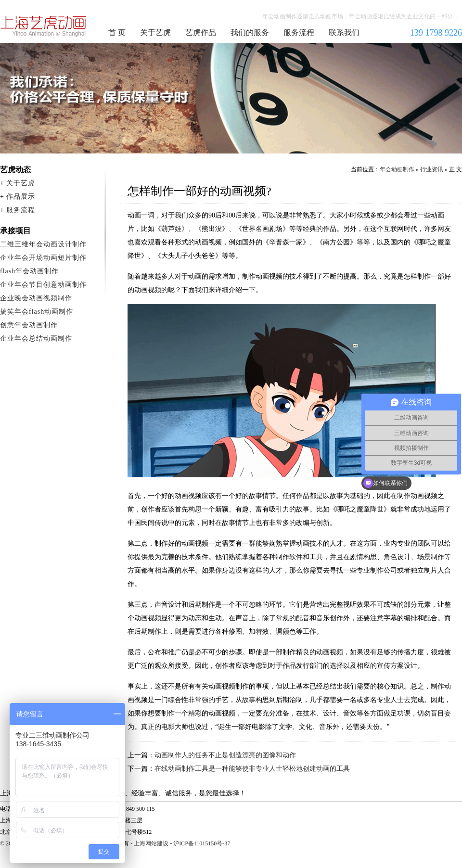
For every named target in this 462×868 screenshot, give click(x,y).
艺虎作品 (201, 32)
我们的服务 (250, 32)
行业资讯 (432, 169)
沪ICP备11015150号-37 (202, 843)
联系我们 (344, 32)
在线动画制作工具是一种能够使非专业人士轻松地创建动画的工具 (252, 769)
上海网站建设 (151, 843)
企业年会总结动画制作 (36, 338)
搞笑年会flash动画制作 (37, 312)
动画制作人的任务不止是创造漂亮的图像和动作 (225, 755)
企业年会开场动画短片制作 (43, 258)
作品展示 (21, 197)
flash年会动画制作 (29, 271)
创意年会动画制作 (29, 325)
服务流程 (299, 32)
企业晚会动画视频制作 (36, 298)
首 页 (117, 32)
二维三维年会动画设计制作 (43, 244)
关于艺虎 (155, 32)
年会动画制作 (44, 26)
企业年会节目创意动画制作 (43, 285)
